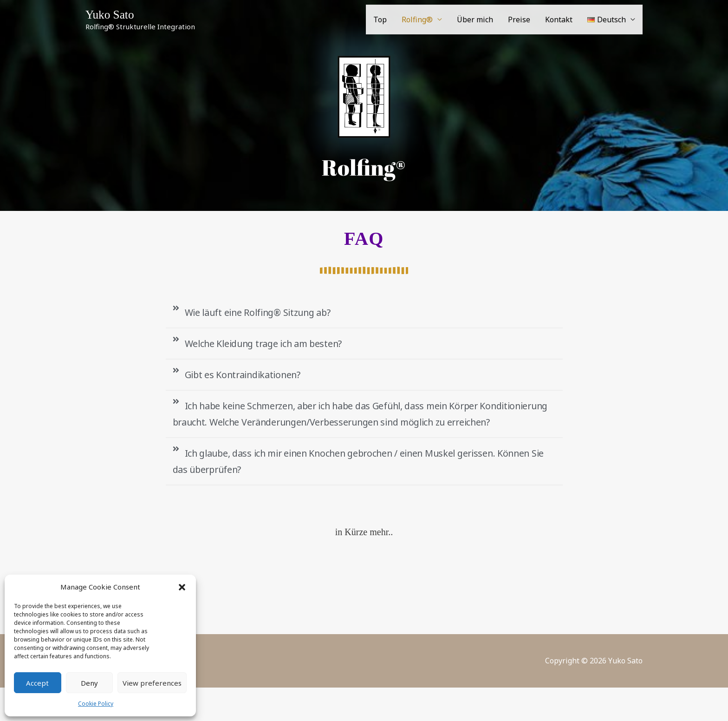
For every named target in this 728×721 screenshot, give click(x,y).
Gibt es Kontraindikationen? (253, 380)
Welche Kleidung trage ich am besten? (276, 346)
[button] (182, 587)
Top (380, 21)
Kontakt (559, 21)
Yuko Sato (113, 15)
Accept (37, 683)
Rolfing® (417, 21)
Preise (519, 21)
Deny (89, 683)
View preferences (152, 683)
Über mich (475, 21)
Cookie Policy (96, 704)
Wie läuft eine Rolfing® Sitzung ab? (270, 313)
